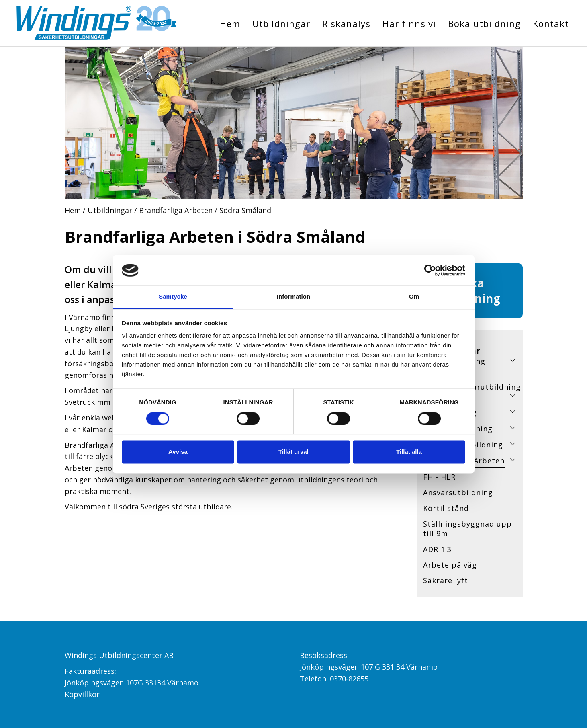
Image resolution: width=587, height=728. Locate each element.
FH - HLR (439, 477)
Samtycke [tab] (173, 297)
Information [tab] (294, 297)
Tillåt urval (293, 452)
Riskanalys (346, 23)
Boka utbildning (484, 23)
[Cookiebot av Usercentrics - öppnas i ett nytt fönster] (430, 270)
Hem (230, 23)
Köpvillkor (82, 694)
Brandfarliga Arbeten (176, 210)
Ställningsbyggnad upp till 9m (467, 529)
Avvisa (178, 452)
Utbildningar (281, 23)
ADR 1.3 (437, 549)
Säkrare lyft (446, 580)
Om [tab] (414, 297)
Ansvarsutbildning (458, 492)
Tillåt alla (409, 452)
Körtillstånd (446, 508)
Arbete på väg (450, 565)
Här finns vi (409, 23)
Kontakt (551, 23)
